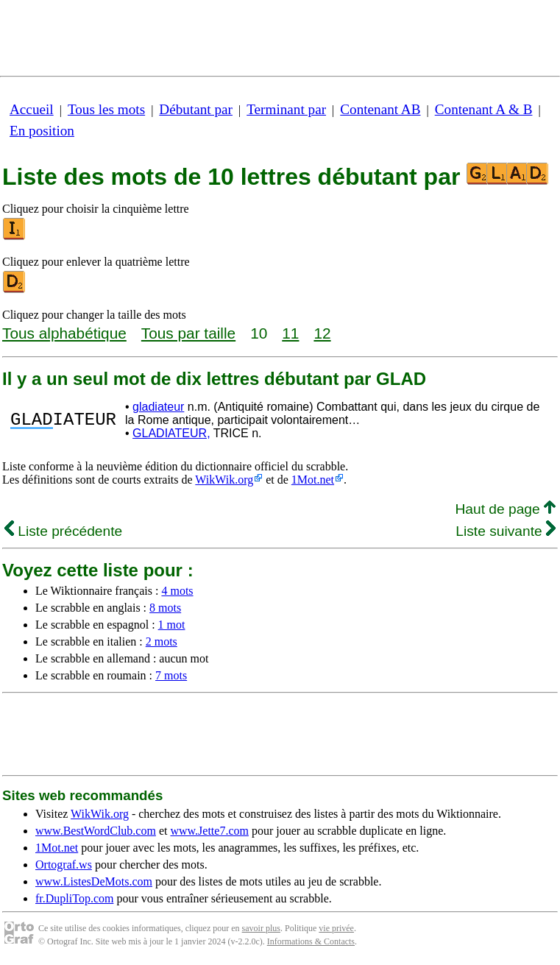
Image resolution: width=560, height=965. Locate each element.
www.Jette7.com (209, 831)
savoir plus (261, 928)
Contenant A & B (484, 109)
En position (42, 131)
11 (290, 333)
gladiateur (158, 407)
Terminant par (286, 109)
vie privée (336, 928)
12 (322, 333)
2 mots (162, 641)
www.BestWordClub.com (96, 831)
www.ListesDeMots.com (94, 881)
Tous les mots (106, 109)
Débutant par (196, 109)
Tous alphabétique (64, 333)
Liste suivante (506, 531)
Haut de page (505, 509)
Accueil (32, 109)
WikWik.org (224, 480)
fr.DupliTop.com (74, 898)
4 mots (177, 591)
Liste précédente (63, 531)
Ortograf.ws (64, 865)
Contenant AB (380, 109)
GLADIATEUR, (171, 433)
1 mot (172, 625)
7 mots (171, 675)
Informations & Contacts (311, 941)
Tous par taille (188, 333)
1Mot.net (313, 480)
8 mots (165, 608)
